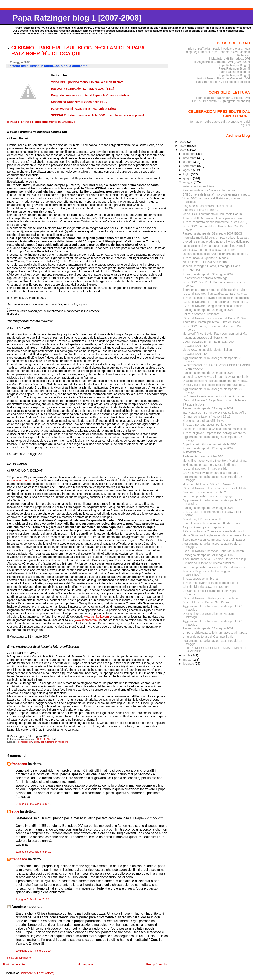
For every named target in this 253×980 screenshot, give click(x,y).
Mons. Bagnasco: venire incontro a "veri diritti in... (215, 461)
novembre (190, 158)
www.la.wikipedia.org (22, 480)
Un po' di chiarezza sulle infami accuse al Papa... (215, 633)
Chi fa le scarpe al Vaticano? (201, 314)
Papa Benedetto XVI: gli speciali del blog (223, 82)
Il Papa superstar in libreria (200, 579)
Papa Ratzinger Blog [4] (234, 68)
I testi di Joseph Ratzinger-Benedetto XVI (223, 78)
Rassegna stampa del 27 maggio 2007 (208, 408)
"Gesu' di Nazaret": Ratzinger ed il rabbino (210, 598)
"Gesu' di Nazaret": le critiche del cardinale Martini (215, 488)
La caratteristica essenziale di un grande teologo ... (216, 254)
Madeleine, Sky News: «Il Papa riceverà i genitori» (216, 377)
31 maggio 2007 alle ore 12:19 (33, 804)
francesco (19, 764)
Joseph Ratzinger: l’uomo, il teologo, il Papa (211, 266)
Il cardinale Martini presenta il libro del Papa (211, 322)
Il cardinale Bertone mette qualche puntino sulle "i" (216, 290)
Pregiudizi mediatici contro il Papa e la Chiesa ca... (216, 238)
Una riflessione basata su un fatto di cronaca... (213, 523)
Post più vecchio (157, 964)
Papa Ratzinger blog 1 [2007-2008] (77, 18)
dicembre (190, 154)
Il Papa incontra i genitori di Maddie (206, 258)
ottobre (188, 162)
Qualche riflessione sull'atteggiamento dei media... (216, 381)
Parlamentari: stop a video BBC (203, 456)
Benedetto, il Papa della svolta (202, 519)
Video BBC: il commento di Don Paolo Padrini (213, 214)
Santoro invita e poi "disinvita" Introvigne (209, 190)
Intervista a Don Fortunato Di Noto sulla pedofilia (214, 413)
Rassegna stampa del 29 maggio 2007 (208, 310)
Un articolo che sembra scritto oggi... (207, 278)
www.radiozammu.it (88, 620)
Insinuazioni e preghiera (198, 186)
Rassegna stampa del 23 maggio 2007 (208, 628)
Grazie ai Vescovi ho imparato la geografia (210, 473)
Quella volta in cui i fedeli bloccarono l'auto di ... (214, 385)
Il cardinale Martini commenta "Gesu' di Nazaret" (214, 540)
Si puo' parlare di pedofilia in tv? (204, 421)
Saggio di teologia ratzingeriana (203, 527)
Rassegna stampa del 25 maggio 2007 (208, 508)
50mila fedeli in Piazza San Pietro (205, 262)
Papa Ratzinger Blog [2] (234, 75)
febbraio (189, 664)
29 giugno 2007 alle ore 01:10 (33, 951)
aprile (187, 655)
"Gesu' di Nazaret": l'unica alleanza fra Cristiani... (215, 294)
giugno (188, 178)
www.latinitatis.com (96, 617)
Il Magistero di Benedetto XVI (230, 59)
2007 (183, 150)
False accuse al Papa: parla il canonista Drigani (214, 246)
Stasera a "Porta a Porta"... (200, 210)
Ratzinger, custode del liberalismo (205, 338)
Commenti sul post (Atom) (37, 973)
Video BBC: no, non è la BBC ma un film (209, 250)
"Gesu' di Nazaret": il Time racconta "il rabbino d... (215, 302)
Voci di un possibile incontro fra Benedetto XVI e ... (216, 567)
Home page (85, 964)
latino (36, 742)
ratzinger (52, 742)
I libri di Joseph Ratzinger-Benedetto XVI (223, 98)
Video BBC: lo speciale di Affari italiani (208, 350)
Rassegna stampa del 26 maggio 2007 (208, 448)
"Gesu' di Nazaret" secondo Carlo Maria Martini (214, 551)
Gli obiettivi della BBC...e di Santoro (206, 587)
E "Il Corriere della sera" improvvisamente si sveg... (216, 194)
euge (15, 811)
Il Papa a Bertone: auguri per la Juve (207, 425)
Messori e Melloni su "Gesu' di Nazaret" (209, 484)
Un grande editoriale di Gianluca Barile (208, 637)
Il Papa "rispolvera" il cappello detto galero (210, 583)
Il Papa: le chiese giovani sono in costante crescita (216, 298)
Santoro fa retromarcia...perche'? (204, 492)
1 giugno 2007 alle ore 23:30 (32, 899)
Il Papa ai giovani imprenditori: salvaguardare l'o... (215, 433)
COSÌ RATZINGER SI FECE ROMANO (208, 342)
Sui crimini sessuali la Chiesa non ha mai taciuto (214, 429)
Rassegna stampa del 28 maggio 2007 (208, 373)
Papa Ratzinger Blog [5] (234, 65)
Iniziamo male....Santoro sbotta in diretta (209, 465)
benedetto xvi (25, 742)
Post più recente (14, 964)
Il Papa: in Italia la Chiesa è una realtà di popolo (214, 531)
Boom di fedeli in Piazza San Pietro (206, 602)
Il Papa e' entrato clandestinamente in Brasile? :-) (215, 222)
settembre (190, 166)
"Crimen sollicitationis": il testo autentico (209, 563)
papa (43, 742)
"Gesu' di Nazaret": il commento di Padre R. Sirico (215, 318)
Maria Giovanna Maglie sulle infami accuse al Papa (216, 535)
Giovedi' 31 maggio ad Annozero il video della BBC (216, 242)
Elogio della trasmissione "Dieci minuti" (208, 206)
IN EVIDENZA (192, 452)
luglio (187, 174)
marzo (188, 660)
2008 (183, 146)
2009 (183, 142)
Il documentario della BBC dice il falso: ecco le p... (215, 559)
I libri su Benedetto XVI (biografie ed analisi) (221, 101)
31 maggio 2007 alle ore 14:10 (33, 852)
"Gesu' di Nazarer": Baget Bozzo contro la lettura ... (216, 400)
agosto (188, 170)
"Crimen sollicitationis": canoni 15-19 (207, 417)
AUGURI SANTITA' (195, 346)
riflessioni (63, 742)
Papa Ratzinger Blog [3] (234, 72)
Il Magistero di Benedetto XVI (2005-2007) (222, 62)
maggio (188, 182)
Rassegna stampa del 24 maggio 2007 (208, 555)
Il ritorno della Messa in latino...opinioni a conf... (214, 218)
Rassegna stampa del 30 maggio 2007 (208, 274)
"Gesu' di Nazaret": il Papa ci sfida (205, 469)
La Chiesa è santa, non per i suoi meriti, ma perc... (216, 396)
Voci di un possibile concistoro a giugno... (210, 496)
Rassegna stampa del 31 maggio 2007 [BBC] (212, 233)
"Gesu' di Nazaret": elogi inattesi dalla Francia (213, 306)
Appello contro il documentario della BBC (210, 444)
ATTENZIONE (192, 270)
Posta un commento (19, 958)
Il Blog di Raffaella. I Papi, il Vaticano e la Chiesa (218, 49)
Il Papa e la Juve (194, 404)
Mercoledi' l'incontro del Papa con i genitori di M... (215, 334)
